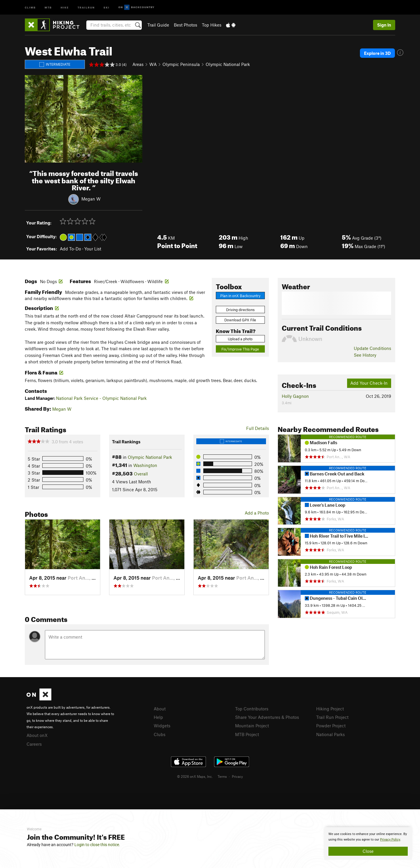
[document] (368, 843)
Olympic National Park (228, 64)
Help (158, 717)
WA (153, 64)
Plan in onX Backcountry (240, 296)
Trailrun (86, 7)
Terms (222, 776)
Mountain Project (252, 726)
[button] (31, 119)
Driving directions (240, 310)
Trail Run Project (332, 717)
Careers (34, 744)
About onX (37, 735)
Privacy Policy (390, 840)
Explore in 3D (377, 53)
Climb (30, 7)
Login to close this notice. (97, 845)
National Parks (330, 734)
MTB (48, 7)
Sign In (384, 25)
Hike (65, 7)
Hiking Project (330, 709)
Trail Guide (158, 25)
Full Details (258, 428)
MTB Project (247, 734)
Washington (145, 465)
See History (365, 355)
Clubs (160, 734)
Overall (141, 474)
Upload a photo (240, 339)
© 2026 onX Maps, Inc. (195, 776)
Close (368, 851)
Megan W (91, 199)
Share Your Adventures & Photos (267, 717)
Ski (107, 7)
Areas (138, 64)
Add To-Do (70, 249)
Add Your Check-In (369, 383)
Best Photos (185, 25)
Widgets (162, 726)
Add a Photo (257, 513)
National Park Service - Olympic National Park (101, 398)
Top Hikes (212, 25)
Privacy (237, 776)
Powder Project (331, 726)
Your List (93, 249)
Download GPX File (240, 320)
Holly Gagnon (295, 396)
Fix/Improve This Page (240, 349)
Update (372, 348)
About (160, 709)
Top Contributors (252, 709)
